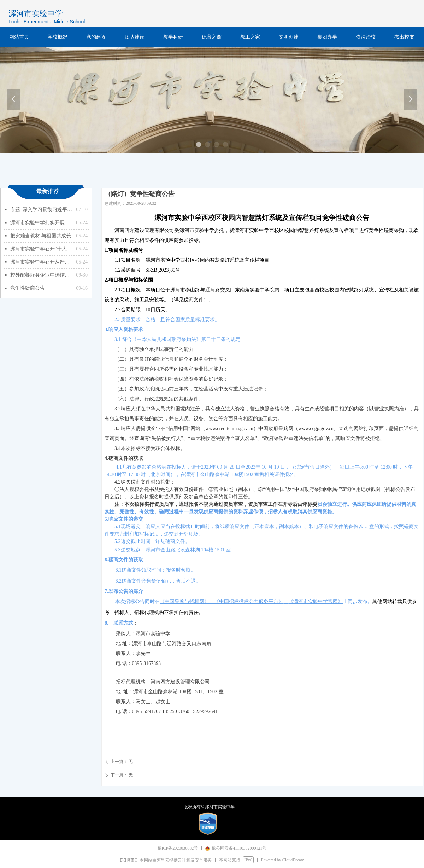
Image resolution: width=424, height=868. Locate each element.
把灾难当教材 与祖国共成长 (41, 236)
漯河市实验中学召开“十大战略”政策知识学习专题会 (41, 249)
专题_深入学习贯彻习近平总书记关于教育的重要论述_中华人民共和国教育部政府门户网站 (41, 210)
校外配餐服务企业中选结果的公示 (41, 275)
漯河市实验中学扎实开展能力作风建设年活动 (41, 223)
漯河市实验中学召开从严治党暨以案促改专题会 (41, 262)
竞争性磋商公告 (28, 288)
